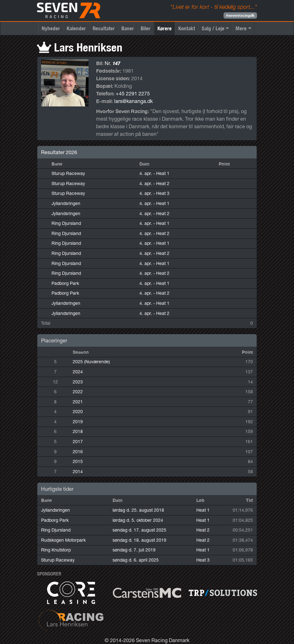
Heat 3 (203, 560)
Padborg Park (65, 283)
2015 (78, 461)
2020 (78, 412)
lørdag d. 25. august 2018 (138, 510)
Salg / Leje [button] (213, 28)
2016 (78, 452)
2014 (78, 472)
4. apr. (154, 173)
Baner (128, 28)
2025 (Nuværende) (91, 362)
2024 (78, 372)
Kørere (165, 28)
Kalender (76, 28)
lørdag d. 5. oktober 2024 (138, 520)
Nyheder (51, 28)
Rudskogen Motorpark (63, 540)
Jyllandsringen (66, 203)
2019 (78, 422)
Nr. (112, 63)
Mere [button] (241, 28)
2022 (78, 392)
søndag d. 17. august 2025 (139, 530)
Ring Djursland (66, 223)
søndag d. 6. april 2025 (136, 560)
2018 (78, 431)
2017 (78, 442)
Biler (146, 28)
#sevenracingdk (240, 15)
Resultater (104, 28)
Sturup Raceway (68, 173)
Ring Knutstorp (56, 550)
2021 (78, 402)
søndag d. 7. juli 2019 (134, 550)
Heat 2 (203, 530)
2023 (78, 382)
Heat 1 (203, 510)
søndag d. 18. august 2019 (139, 540)
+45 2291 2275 (133, 93)
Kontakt (187, 28)
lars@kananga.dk (133, 101)
